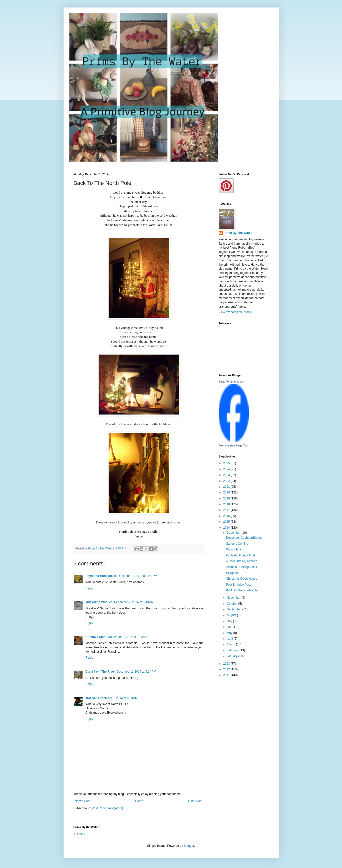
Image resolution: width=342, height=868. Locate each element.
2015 (227, 522)
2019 (227, 498)
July (230, 621)
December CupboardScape (244, 538)
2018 (227, 504)
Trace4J (91, 698)
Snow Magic (234, 549)
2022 (227, 481)
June (230, 627)
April (230, 639)
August (232, 615)
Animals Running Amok (241, 567)
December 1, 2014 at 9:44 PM (137, 576)
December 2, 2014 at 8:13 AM (128, 637)
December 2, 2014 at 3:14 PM (136, 672)
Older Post (195, 801)
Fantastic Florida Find (240, 555)
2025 (227, 463)
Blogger (189, 846)
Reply (89, 588)
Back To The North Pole (242, 590)
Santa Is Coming (237, 544)
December (234, 533)
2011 (227, 675)
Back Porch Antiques (231, 382)
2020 (227, 492)
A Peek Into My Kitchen (241, 561)
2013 (227, 664)
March (231, 644)
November (234, 598)
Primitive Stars (96, 637)
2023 (227, 475)
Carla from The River (100, 672)
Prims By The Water (238, 233)
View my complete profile (235, 312)
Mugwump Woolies (99, 602)
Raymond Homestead (101, 576)
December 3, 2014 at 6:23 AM (118, 698)
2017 (227, 510)
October (232, 604)
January (232, 656)
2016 (227, 516)
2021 (227, 487)
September (234, 609)
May (230, 633)
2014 (227, 528)
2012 (227, 669)
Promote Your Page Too (233, 445)
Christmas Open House (242, 579)
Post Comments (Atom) (107, 808)
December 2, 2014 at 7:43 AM (134, 602)
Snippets (232, 573)
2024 (227, 469)
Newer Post (83, 801)
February (233, 650)
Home (139, 801)
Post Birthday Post (238, 585)
